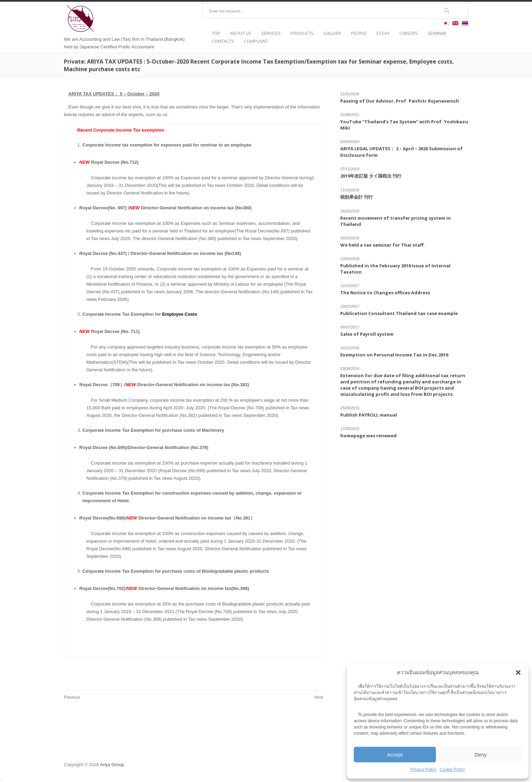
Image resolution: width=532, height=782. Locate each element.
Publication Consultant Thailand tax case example (399, 313)
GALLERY (332, 33)
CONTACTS (223, 41)
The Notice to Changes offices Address (385, 293)
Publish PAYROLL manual (369, 415)
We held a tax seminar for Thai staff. (383, 245)
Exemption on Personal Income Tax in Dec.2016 (394, 355)
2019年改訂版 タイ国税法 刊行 (371, 176)
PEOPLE (359, 33)
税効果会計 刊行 (357, 197)
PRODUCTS (302, 33)
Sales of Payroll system (367, 334)
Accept (395, 755)
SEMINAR (437, 33)
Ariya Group (112, 765)
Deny (480, 755)
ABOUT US (241, 33)
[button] (518, 673)
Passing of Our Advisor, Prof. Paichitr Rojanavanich (400, 101)
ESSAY (383, 33)
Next (319, 697)
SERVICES (271, 33)
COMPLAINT (256, 41)
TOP (216, 33)
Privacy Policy (423, 770)
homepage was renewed (368, 436)
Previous (72, 697)
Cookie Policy (452, 770)
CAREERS (409, 33)
